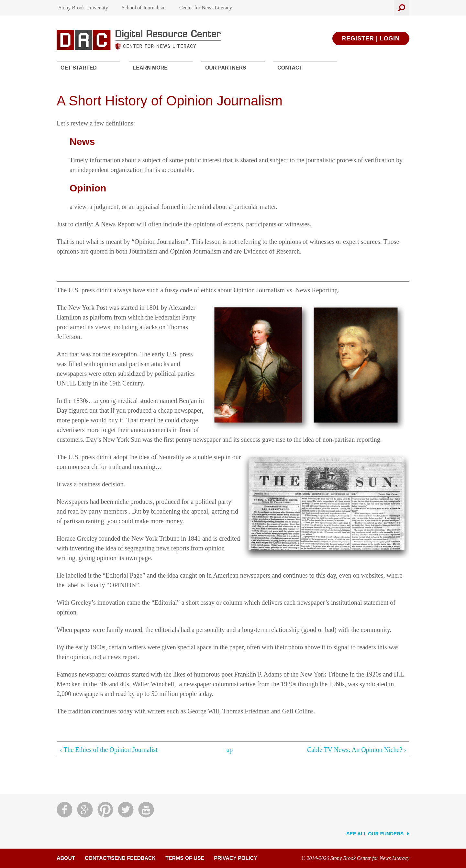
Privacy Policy (236, 858)
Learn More (150, 68)
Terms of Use (185, 858)
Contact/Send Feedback (120, 858)
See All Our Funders (375, 834)
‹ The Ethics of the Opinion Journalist (109, 750)
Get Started (79, 68)
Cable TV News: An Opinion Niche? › (357, 750)
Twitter (126, 810)
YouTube (146, 810)
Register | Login (371, 38)
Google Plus (85, 810)
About (66, 858)
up (229, 750)
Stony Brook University (83, 8)
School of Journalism (144, 8)
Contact (290, 68)
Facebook (65, 810)
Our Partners (226, 68)
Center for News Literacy (206, 8)
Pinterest (105, 810)
